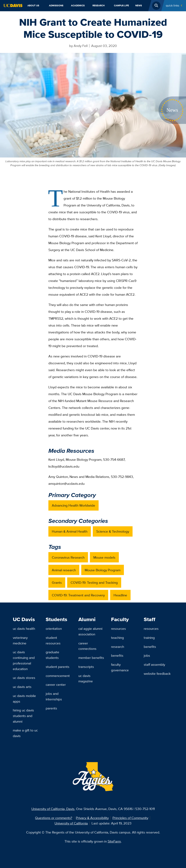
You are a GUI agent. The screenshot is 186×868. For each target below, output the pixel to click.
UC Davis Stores (24, 678)
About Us (33, 6)
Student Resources (53, 640)
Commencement (58, 676)
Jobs (147, 655)
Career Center (56, 685)
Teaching (117, 638)
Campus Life (121, 6)
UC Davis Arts (22, 687)
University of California (71, 823)
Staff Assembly (154, 664)
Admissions (56, 6)
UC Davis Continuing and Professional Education (24, 660)
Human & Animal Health (70, 531)
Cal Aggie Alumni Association (90, 631)
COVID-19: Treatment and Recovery (78, 595)
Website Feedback (157, 673)
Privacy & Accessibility (92, 818)
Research (99, 6)
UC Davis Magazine (86, 678)
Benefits (117, 655)
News (139, 6)
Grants (57, 582)
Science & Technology (113, 531)
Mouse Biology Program (103, 570)
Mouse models (104, 557)
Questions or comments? (54, 818)
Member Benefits (91, 658)
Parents (51, 708)
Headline (120, 595)
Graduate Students (52, 655)
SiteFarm (114, 841)
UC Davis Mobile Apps (24, 698)
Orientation (54, 629)
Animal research (64, 570)
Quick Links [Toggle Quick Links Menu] (172, 6)
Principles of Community (130, 818)
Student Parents (58, 667)
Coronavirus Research (68, 557)
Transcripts (86, 667)
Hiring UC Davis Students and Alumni (23, 716)
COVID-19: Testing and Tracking (94, 582)
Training (149, 638)
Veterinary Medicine (20, 640)
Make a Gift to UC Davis (25, 733)
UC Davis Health (24, 629)
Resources (118, 629)
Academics (78, 6)
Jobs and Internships (54, 696)
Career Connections (87, 646)
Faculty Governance (120, 667)
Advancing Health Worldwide (73, 505)
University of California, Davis (53, 809)
